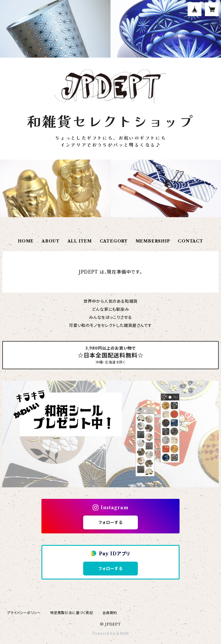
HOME (26, 241)
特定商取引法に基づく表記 (72, 613)
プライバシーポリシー (24, 613)
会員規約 (110, 613)
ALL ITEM (80, 241)
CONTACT (190, 241)
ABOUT (51, 241)
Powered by (111, 633)
